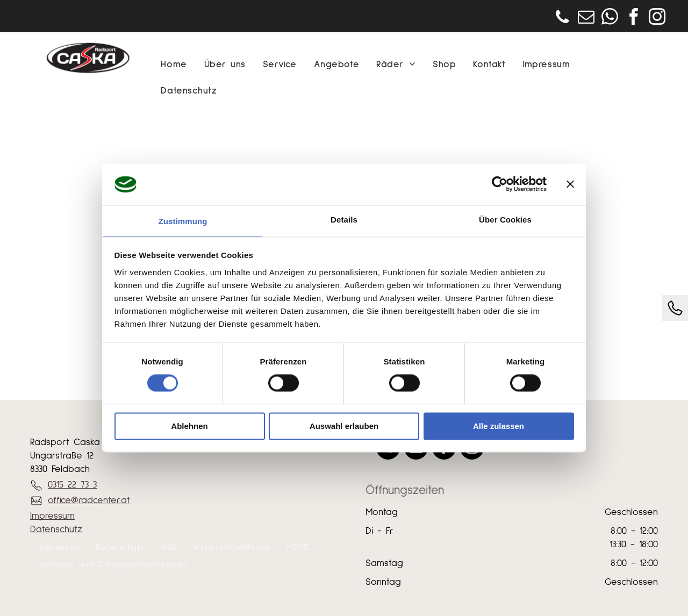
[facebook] (633, 19)
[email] (586, 19)
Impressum (52, 516)
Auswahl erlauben (344, 426)
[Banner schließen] (570, 184)
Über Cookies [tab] (505, 220)
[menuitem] (174, 65)
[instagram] (657, 19)
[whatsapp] (610, 19)
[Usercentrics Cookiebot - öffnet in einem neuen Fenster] (500, 184)
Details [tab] (344, 220)
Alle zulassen (499, 426)
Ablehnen (189, 426)
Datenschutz (56, 529)
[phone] (562, 19)
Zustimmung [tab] (183, 221)
